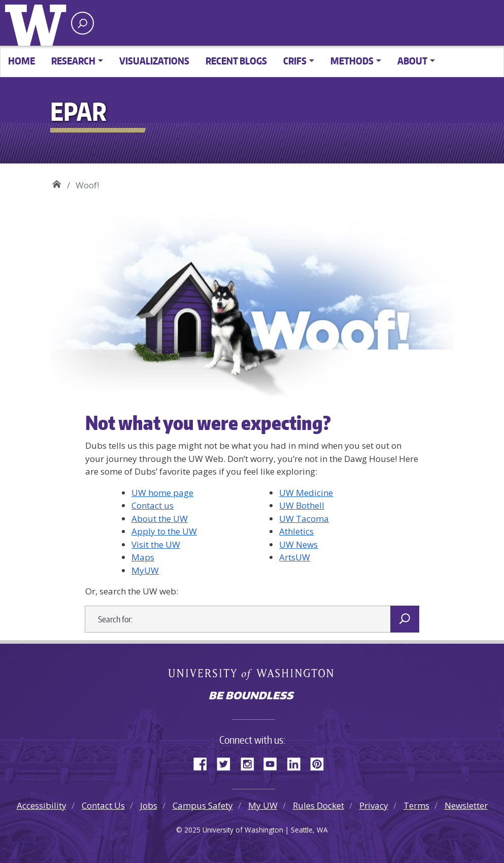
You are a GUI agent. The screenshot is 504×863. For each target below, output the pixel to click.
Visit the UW (156, 544)
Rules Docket (318, 805)
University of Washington (38, 23)
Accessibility (42, 805)
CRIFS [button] (295, 61)
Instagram (251, 762)
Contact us (153, 505)
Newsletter (466, 805)
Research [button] (73, 61)
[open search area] (82, 23)
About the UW (160, 519)
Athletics (296, 531)
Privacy (374, 805)
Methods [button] (352, 61)
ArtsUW (295, 557)
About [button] (412, 61)
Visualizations (154, 61)
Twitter (227, 762)
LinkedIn (297, 762)
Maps (143, 557)
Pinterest (321, 762)
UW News (298, 544)
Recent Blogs (236, 61)
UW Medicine (306, 493)
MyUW (145, 570)
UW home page (162, 493)
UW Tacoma (304, 519)
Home (22, 61)
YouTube (274, 762)
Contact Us (103, 805)
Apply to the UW (164, 531)
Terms (416, 805)
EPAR (57, 181)
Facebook (204, 762)
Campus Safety (203, 805)
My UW (263, 805)
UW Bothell (302, 505)
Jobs (149, 805)
